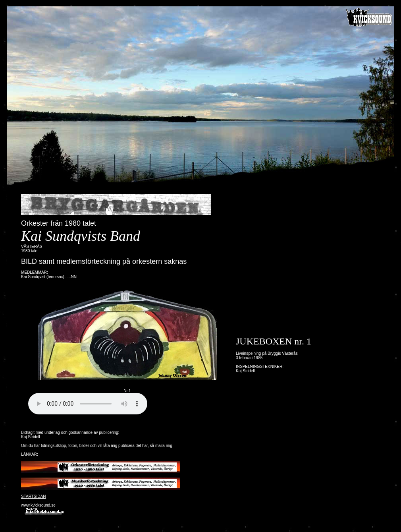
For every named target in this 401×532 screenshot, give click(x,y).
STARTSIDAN (33, 496)
